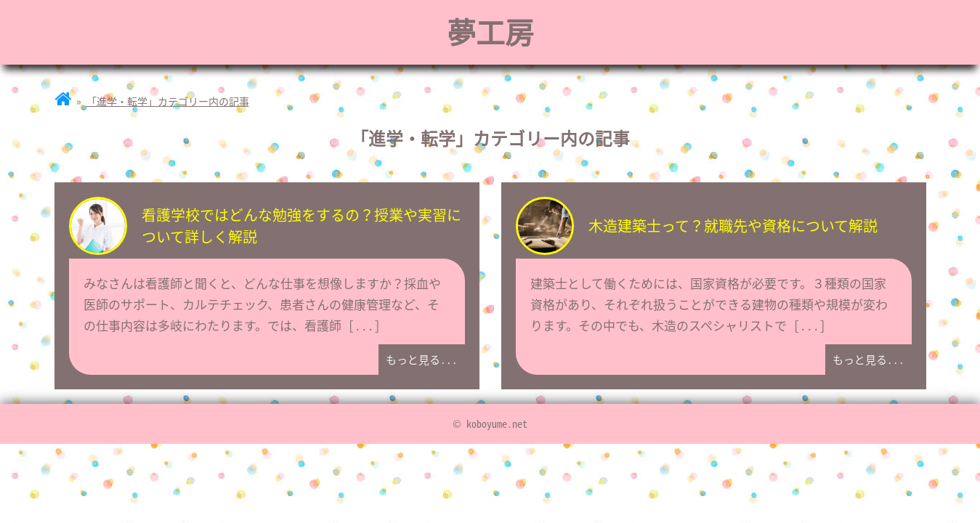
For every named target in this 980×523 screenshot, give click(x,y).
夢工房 (490, 32)
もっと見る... (422, 360)
